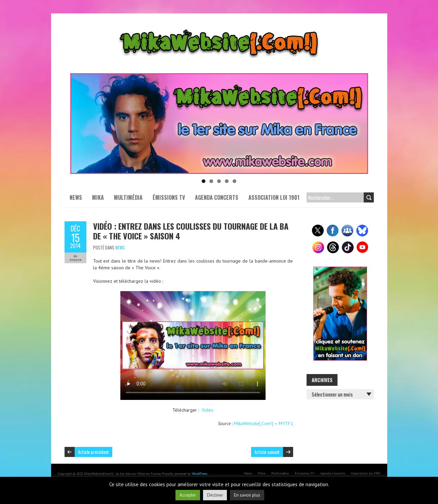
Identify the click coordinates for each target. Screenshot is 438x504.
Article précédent (93, 452)
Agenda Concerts (217, 197)
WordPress (200, 474)
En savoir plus (247, 495)
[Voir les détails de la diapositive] (219, 124)
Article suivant (267, 452)
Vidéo (208, 410)
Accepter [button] (188, 495)
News (76, 197)
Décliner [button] (215, 495)
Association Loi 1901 (274, 197)
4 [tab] (227, 181)
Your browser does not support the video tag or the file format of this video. (193, 346)
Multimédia (128, 197)
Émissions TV (169, 197)
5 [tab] (234, 181)
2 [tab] (211, 181)
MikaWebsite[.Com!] (254, 423)
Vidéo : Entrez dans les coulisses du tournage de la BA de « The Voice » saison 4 (191, 231)
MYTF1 (286, 423)
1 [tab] (204, 181)
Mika (98, 197)
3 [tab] (219, 181)
